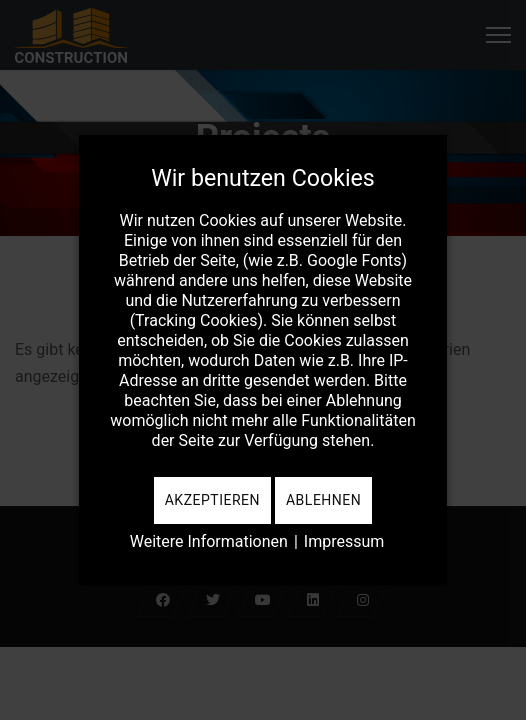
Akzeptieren (212, 500)
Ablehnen (323, 500)
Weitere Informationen (209, 541)
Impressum (344, 541)
